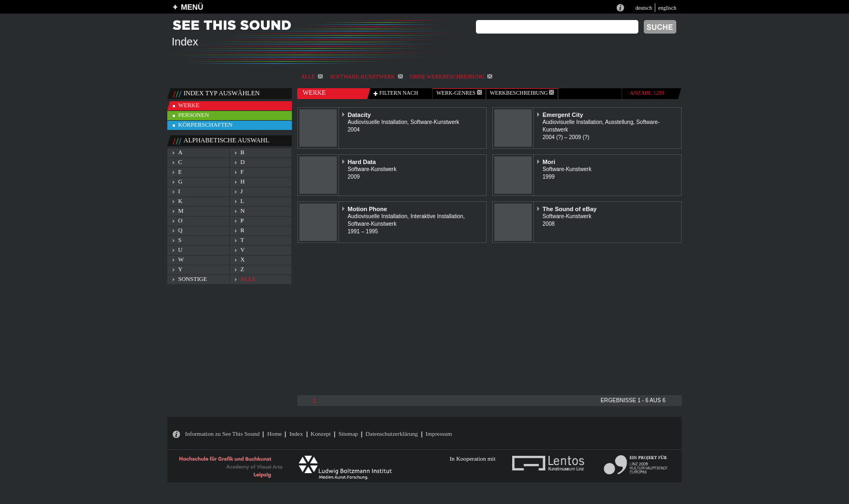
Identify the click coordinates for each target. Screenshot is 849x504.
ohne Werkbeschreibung (451, 77)
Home (274, 434)
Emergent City (563, 115)
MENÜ (192, 7)
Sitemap (348, 434)
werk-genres (459, 93)
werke (189, 105)
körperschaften (205, 125)
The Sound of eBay (570, 209)
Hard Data (362, 162)
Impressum (439, 434)
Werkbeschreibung (522, 93)
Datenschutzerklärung (392, 434)
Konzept (321, 434)
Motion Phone (367, 209)
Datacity (359, 115)
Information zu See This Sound (223, 434)
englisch (667, 8)
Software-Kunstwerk (367, 77)
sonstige (192, 279)
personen (194, 115)
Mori (549, 162)
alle (312, 77)
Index (296, 434)
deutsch (644, 8)
